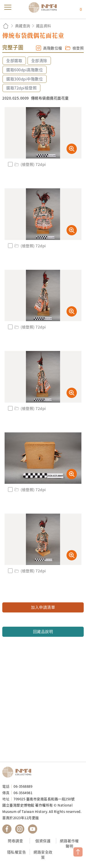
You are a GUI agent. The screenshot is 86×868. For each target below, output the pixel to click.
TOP (78, 852)
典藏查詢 (23, 26)
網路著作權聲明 (69, 843)
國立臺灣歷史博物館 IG (20, 829)
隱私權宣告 (17, 852)
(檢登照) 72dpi (30, 164)
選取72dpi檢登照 (21, 88)
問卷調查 (15, 841)
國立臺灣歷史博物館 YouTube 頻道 (33, 829)
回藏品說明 (43, 632)
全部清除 (39, 61)
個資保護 (43, 841)
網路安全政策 (43, 855)
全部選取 (14, 61)
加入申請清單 (43, 607)
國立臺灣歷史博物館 (18, 772)
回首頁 (6, 26)
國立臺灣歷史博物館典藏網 (44, 7)
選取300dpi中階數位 (25, 79)
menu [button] (8, 7)
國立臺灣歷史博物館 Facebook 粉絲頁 (7, 829)
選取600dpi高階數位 (25, 70)
